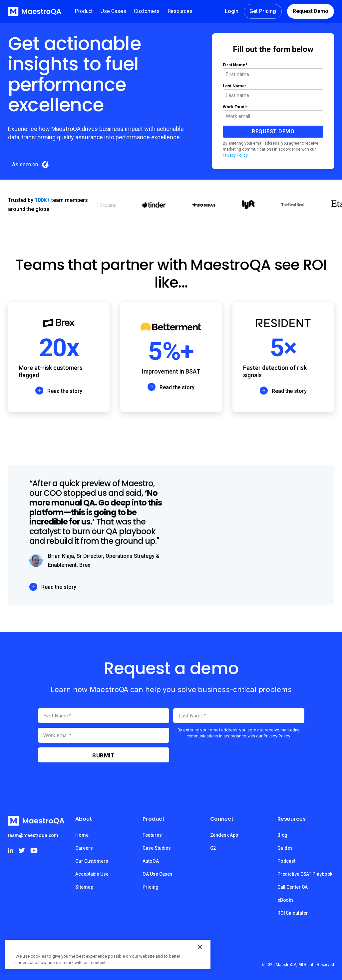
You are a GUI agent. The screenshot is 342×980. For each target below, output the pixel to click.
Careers (84, 848)
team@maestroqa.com (33, 835)
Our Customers (92, 861)
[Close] (200, 947)
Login (232, 11)
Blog (283, 835)
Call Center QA (293, 887)
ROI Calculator (293, 913)
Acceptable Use (92, 874)
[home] (35, 11)
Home (82, 835)
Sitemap (84, 887)
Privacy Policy (235, 155)
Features (152, 835)
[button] (84, 11)
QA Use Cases (158, 874)
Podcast (286, 861)
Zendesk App (224, 835)
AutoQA (151, 861)
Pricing (150, 887)
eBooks (286, 900)
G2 (213, 848)
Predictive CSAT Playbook (305, 874)
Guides (285, 848)
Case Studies (157, 848)
